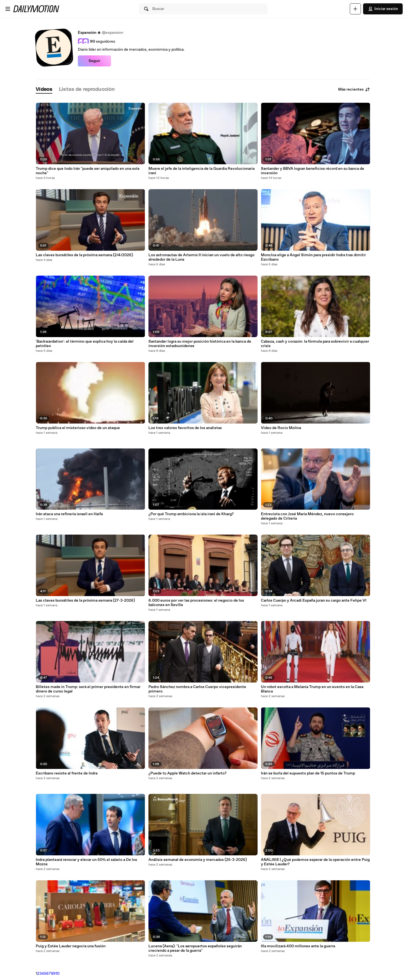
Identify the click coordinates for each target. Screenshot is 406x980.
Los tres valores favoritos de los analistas (185, 428)
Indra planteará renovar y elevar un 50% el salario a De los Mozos (86, 862)
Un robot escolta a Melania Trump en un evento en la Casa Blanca (312, 689)
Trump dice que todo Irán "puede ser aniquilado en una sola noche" (88, 171)
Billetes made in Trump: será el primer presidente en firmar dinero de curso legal (88, 689)
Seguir (94, 61)
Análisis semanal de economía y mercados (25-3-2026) (198, 860)
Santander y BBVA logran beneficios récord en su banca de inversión (313, 171)
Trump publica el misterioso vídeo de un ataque (78, 428)
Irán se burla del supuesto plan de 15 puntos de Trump (308, 773)
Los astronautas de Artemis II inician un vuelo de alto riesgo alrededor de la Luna (201, 257)
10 (58, 974)
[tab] (44, 90)
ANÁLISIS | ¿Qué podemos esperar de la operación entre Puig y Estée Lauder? (315, 862)
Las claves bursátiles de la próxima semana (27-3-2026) (85, 601)
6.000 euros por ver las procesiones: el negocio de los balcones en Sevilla (196, 603)
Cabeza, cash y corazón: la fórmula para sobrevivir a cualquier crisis (315, 344)
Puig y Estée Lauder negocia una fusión (71, 946)
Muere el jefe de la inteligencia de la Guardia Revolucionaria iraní (201, 171)
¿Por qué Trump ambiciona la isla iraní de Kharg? (191, 514)
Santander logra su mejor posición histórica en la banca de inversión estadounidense (200, 344)
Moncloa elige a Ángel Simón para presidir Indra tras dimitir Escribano (313, 257)
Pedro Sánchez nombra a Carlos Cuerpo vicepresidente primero (197, 689)
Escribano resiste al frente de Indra (67, 773)
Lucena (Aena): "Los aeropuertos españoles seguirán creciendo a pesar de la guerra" (195, 948)
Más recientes (354, 89)
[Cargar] (355, 9)
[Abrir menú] (8, 9)
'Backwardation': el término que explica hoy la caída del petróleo (85, 344)
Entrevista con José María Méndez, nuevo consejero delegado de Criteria (307, 516)
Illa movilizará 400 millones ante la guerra (298, 946)
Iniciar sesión (383, 9)
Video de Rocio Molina (281, 428)
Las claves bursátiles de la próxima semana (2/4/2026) (84, 255)
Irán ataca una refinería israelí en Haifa (69, 514)
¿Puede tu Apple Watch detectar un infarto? (187, 773)
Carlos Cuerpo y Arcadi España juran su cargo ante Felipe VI (314, 601)
